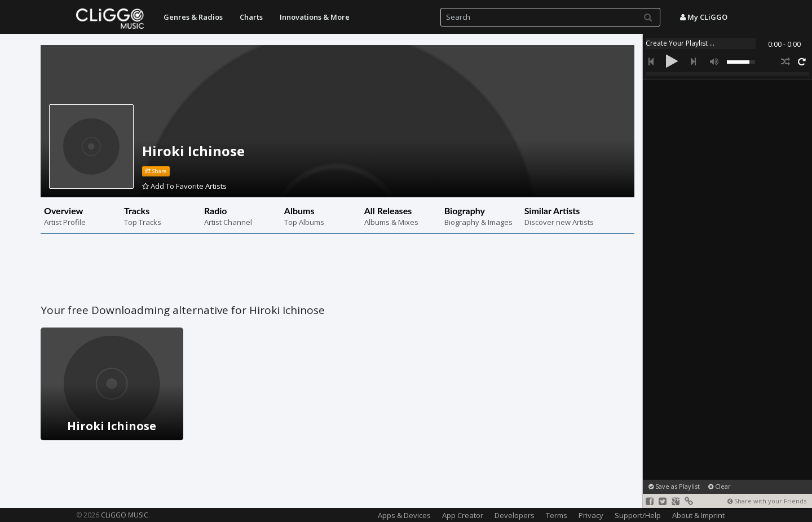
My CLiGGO (704, 17)
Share (156, 171)
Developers (515, 515)
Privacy (591, 515)
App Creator (463, 515)
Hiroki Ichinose (193, 151)
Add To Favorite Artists (184, 186)
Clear (720, 486)
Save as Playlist (674, 486)
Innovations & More (315, 17)
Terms (557, 515)
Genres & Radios (193, 17)
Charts (251, 17)
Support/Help (638, 515)
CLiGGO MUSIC (125, 515)
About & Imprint (698, 515)
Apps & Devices (404, 515)
